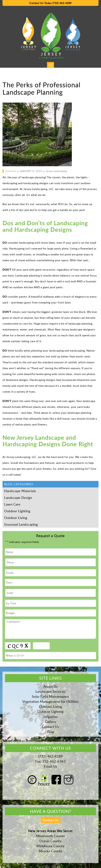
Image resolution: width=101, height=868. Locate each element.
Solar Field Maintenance (51, 696)
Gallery (51, 722)
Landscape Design (18, 498)
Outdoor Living (16, 518)
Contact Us (51, 727)
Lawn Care (12, 504)
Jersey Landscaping (56, 171)
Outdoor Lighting (17, 511)
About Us (51, 686)
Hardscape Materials (20, 491)
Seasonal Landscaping (21, 524)
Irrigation (50, 717)
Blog (51, 732)
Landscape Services (51, 691)
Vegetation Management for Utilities (50, 701)
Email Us (51, 766)
